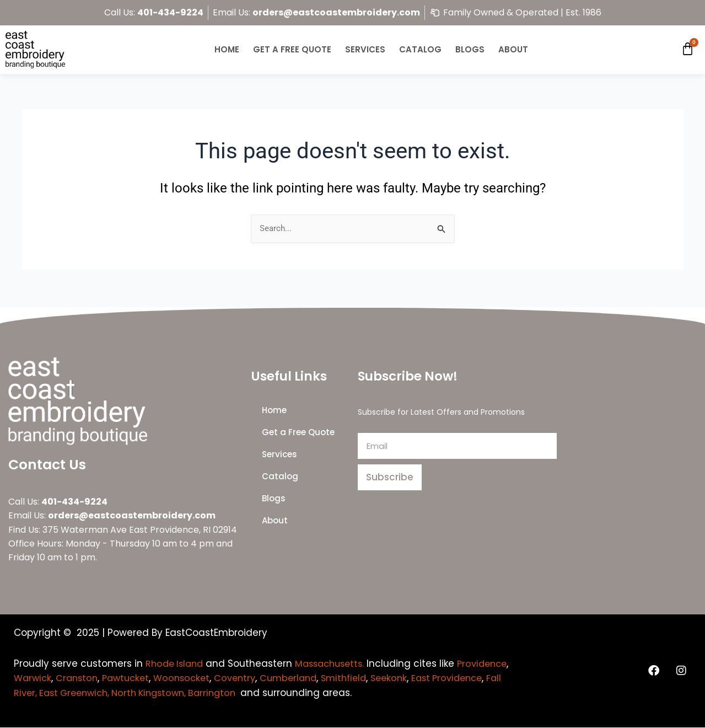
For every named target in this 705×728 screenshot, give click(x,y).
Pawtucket (189, 678)
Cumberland (360, 678)
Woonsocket (248, 678)
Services (365, 49)
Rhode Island (176, 664)
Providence (41, 678)
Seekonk (467, 678)
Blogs (470, 49)
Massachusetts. (337, 664)
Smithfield (419, 678)
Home (227, 49)
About (513, 49)
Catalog (420, 49)
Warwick (92, 678)
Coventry (304, 678)
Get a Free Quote (292, 49)
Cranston (138, 678)
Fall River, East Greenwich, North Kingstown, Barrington (201, 693)
